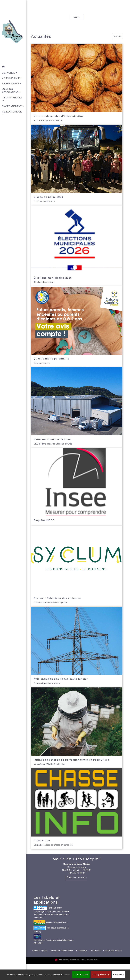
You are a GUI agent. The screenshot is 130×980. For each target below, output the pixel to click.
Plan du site (95, 951)
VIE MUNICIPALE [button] (11, 76)
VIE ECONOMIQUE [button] (10, 117)
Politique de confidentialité (62, 951)
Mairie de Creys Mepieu (77, 859)
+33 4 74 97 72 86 (77, 873)
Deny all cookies (101, 974)
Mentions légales (39, 951)
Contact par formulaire (77, 877)
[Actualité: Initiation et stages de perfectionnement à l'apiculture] (77, 728)
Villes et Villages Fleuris (50, 922)
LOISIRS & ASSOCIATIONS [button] (11, 91)
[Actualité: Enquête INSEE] (77, 487)
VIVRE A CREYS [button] (11, 84)
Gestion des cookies (112, 951)
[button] (12, 65)
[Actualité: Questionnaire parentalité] (77, 327)
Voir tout (117, 36)
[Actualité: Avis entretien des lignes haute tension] (77, 647)
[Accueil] (12, 31)
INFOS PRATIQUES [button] (9, 100)
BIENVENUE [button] (9, 70)
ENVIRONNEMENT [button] (12, 107)
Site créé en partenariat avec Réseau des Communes (77, 960)
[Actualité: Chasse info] (77, 809)
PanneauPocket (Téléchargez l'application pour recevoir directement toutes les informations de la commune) (52, 912)
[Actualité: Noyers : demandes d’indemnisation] (77, 84)
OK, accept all (81, 974)
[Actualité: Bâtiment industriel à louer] (77, 408)
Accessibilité (82, 951)
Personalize (119, 974)
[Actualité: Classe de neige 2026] (77, 165)
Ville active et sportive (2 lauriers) (51, 929)
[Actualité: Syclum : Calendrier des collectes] (77, 566)
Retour (77, 17)
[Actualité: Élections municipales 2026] (77, 246)
